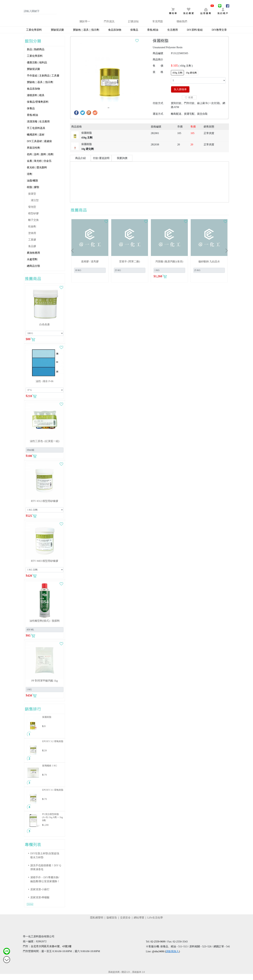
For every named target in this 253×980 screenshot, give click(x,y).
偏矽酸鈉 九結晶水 (209, 268)
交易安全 (125, 924)
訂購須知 (133, 27)
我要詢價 (122, 164)
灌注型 (35, 206)
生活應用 (173, 36)
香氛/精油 (153, 36)
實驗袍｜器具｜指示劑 (86, 36)
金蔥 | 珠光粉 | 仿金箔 (39, 167)
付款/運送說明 (101, 164)
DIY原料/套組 (195, 36)
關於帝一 (85, 27)
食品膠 (32, 252)
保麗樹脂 (47, 723)
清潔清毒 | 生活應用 (38, 128)
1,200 (46, 831)
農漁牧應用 (33, 259)
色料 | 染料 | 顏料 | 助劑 (40, 160)
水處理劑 (32, 265)
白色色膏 (45, 331)
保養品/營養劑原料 (38, 108)
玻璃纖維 (50, 772)
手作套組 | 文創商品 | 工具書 (43, 82)
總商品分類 (33, 272)
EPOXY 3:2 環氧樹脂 (53, 747)
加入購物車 (180, 95)
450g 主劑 (177, 79)
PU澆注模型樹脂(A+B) (53, 823)
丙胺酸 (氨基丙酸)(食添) (169, 268)
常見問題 (158, 27)
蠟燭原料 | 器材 (36, 141)
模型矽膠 (33, 219)
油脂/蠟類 (32, 187)
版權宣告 (112, 924)
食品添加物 (115, 36)
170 (45, 781)
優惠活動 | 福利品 (37, 68)
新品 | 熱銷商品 (36, 55)
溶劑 (29, 180)
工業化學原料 (34, 36)
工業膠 (32, 246)
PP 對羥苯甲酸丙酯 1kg (44, 687)
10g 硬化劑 (191, 79)
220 (45, 757)
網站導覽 (139, 924)
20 (44, 732)
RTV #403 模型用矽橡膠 (45, 567)
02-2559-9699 (158, 948)
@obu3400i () (166, 957)
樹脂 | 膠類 (33, 193)
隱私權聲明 (97, 924)
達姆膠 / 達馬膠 (90, 268)
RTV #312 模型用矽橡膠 (45, 507)
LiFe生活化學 (155, 924)
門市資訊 (109, 27)
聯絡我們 (182, 27)
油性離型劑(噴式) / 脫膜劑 (44, 627)
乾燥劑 (32, 233)
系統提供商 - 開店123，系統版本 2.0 (126, 978)
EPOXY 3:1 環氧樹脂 (53, 796)
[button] (72, 257)
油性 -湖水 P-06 (45, 387)
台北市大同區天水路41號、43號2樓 (51, 952)
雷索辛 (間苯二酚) (130, 268)
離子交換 (33, 226)
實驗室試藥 (57, 36)
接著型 (32, 200)
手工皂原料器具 (36, 134)
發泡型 (32, 213)
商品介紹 (80, 164)
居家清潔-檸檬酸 (40, 903)
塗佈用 (32, 239)
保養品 (134, 36)
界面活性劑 (33, 154)
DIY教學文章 (219, 36)
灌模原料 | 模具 (36, 101)
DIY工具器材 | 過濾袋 (39, 147)
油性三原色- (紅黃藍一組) (45, 447)
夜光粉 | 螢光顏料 (37, 174)
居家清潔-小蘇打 (40, 895)
